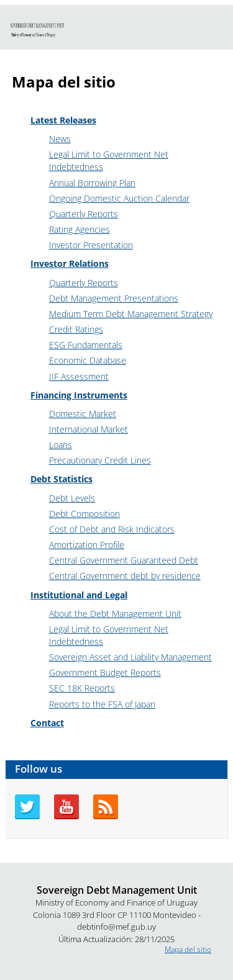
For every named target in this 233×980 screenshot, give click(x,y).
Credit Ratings (76, 329)
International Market (89, 429)
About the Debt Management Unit (115, 614)
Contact (47, 723)
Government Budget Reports (105, 672)
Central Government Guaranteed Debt (124, 560)
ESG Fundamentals (86, 345)
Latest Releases (63, 120)
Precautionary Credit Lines (100, 460)
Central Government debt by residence (125, 576)
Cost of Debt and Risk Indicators (112, 529)
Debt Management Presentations (114, 298)
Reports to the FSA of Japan (102, 704)
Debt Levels (72, 498)
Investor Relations (70, 263)
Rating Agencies (80, 229)
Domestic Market (83, 414)
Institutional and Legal (79, 595)
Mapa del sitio (188, 949)
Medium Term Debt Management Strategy (131, 314)
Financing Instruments (79, 395)
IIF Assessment (79, 376)
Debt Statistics (62, 479)
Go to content (23, 5)
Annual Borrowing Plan (92, 183)
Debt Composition (85, 514)
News (60, 139)
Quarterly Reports (84, 214)
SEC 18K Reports (82, 688)
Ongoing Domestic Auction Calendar (119, 198)
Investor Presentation (91, 245)
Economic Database (88, 360)
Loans (61, 445)
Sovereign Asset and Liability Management (130, 657)
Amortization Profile (87, 545)
